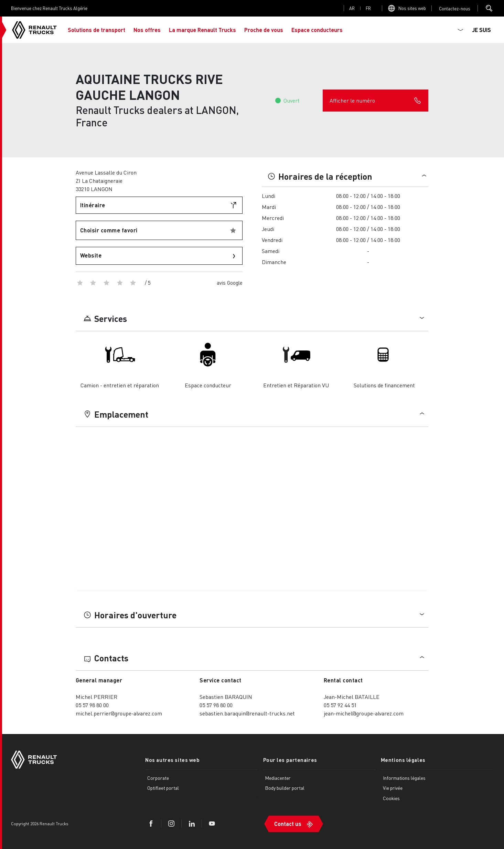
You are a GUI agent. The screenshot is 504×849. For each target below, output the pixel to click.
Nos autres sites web (172, 760)
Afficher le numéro (376, 101)
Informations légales (404, 778)
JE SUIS (481, 30)
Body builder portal (285, 788)
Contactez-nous (455, 8)
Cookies (391, 798)
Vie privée (393, 788)
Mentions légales (403, 760)
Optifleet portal (163, 788)
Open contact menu (455, 8)
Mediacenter (278, 778)
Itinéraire (93, 205)
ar (352, 8)
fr (368, 8)
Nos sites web (412, 8)
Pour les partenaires (290, 760)
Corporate (158, 778)
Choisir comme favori (109, 230)
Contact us (288, 824)
